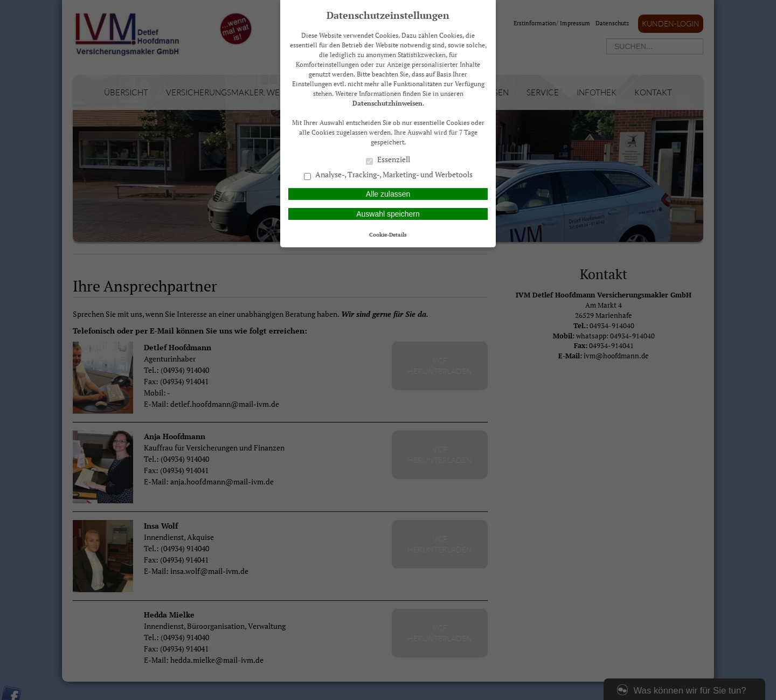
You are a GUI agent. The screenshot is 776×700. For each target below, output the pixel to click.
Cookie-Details (388, 234)
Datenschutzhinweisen (387, 103)
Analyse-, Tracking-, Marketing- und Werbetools (388, 175)
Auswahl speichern (388, 214)
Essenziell (388, 160)
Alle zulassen (388, 194)
